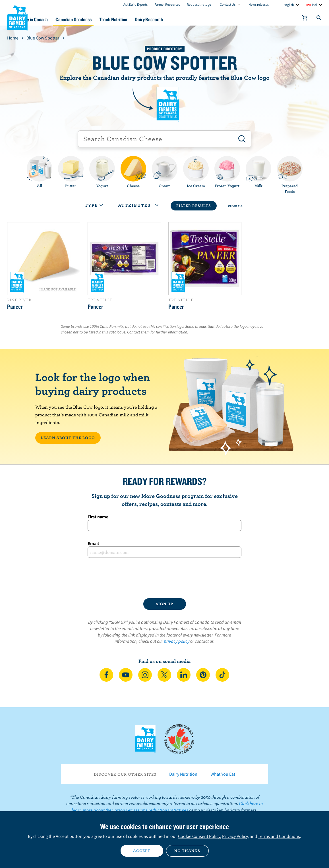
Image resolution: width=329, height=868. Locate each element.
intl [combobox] (314, 5)
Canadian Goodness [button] (99, 19)
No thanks (187, 851)
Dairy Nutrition (183, 774)
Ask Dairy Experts (135, 4)
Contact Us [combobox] (228, 4)
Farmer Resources (167, 4)
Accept (142, 851)
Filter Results (194, 206)
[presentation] (165, 578)
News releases (259, 4)
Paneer (15, 306)
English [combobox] (289, 5)
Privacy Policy (235, 836)
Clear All (235, 206)
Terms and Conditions (279, 836)
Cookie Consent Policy (199, 836)
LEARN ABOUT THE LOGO (68, 438)
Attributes (138, 205)
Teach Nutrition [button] (142, 19)
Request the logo (199, 4)
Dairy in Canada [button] (55, 19)
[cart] (305, 19)
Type (94, 205)
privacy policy (177, 641)
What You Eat (223, 774)
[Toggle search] (319, 19)
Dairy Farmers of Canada (17, 17)
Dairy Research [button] (182, 19)
